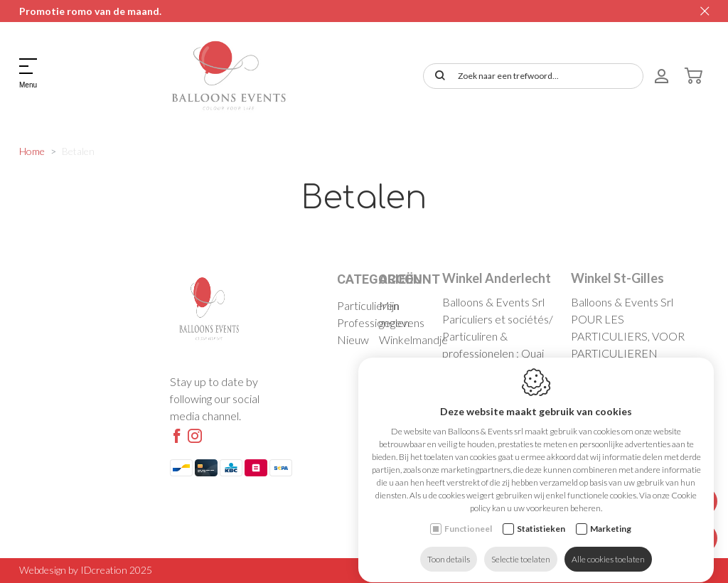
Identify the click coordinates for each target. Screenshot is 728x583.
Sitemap (692, 570)
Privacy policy (637, 570)
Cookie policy (569, 570)
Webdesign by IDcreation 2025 (86, 570)
